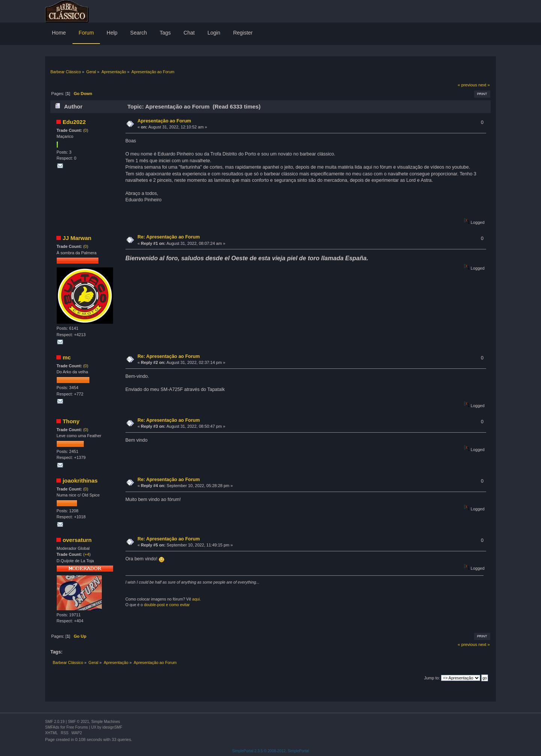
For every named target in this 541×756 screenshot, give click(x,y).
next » (484, 85)
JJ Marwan (77, 238)
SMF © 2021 (79, 722)
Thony (71, 421)
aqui (196, 599)
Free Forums (77, 727)
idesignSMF (112, 727)
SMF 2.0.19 (55, 722)
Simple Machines (106, 722)
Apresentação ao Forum (164, 121)
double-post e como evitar (167, 605)
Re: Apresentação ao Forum (169, 237)
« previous (467, 85)
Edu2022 (74, 122)
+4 (87, 554)
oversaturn (77, 540)
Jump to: (432, 678)
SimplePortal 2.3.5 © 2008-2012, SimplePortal (271, 751)
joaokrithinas (80, 481)
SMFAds (52, 727)
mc (67, 357)
